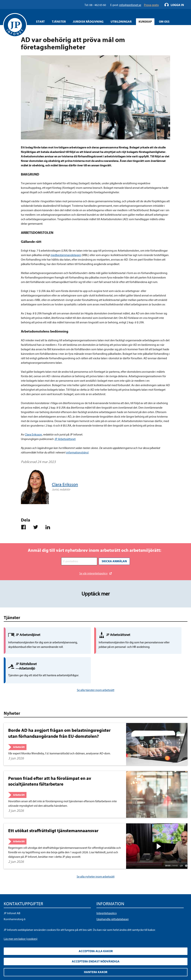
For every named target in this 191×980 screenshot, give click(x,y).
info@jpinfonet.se (15, 911)
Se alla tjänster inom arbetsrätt (96, 664)
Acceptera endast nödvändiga (96, 961)
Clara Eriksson (33, 435)
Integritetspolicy (107, 887)
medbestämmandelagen (66, 255)
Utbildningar (121, 22)
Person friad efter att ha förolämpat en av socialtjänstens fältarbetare (50, 755)
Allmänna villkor (107, 899)
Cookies (101, 905)
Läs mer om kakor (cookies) (21, 939)
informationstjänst (77, 453)
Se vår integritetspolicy (93, 573)
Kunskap (145, 22)
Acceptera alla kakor (96, 951)
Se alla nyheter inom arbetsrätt (96, 851)
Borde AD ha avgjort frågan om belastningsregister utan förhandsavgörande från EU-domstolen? (59, 707)
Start (40, 22)
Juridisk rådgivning (88, 22)
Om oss (164, 22)
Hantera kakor (96, 972)
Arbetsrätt (19, 721)
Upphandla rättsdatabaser (113, 893)
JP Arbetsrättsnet (65, 439)
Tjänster (59, 22)
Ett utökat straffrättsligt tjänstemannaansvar (53, 805)
